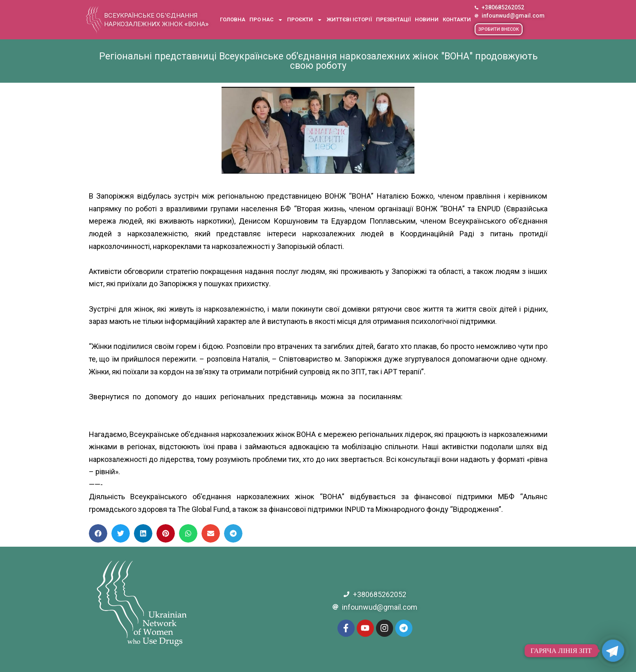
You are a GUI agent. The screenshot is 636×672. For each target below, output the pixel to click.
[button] (499, 29)
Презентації (393, 19)
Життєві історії (349, 19)
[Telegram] (613, 651)
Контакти (457, 19)
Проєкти (305, 20)
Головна (233, 19)
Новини (427, 19)
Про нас (266, 20)
